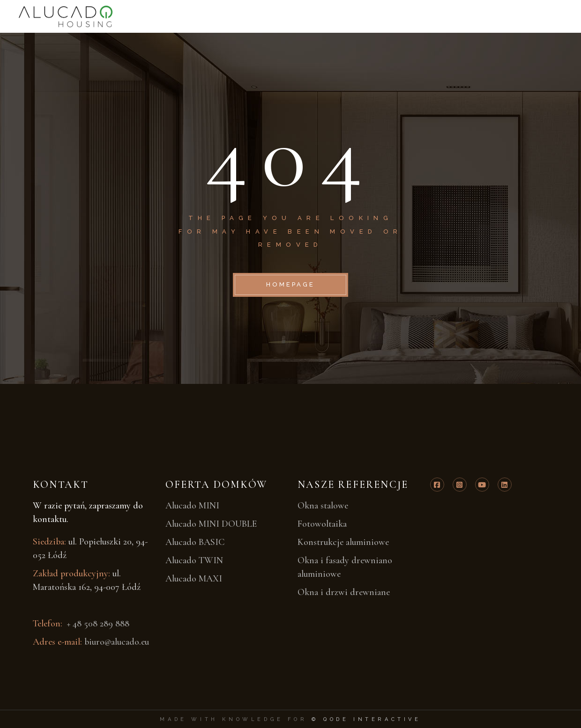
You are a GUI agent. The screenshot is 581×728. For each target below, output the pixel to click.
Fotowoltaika (322, 524)
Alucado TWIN (194, 560)
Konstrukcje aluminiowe (343, 542)
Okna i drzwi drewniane (344, 592)
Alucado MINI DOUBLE (211, 524)
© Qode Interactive (366, 719)
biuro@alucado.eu (117, 642)
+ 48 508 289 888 (97, 624)
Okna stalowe (323, 506)
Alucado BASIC (195, 542)
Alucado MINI (192, 506)
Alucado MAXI (194, 579)
